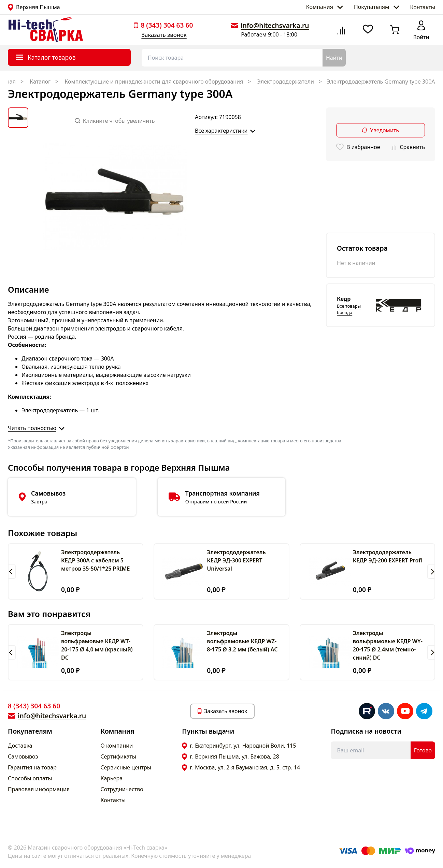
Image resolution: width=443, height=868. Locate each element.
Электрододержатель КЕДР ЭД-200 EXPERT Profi (388, 556)
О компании (117, 746)
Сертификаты (118, 756)
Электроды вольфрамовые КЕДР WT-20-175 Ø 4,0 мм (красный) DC (97, 645)
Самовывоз (23, 756)
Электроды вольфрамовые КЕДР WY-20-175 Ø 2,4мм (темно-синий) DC (388, 645)
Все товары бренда (349, 309)
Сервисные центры (126, 767)
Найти (334, 58)
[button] (12, 572)
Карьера (112, 778)
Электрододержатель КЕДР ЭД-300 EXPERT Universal (236, 560)
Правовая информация (39, 789)
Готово (423, 750)
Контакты (423, 7)
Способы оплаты (30, 778)
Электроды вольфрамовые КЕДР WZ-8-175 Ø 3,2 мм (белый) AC (242, 641)
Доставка (20, 746)
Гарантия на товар (32, 767)
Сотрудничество (122, 789)
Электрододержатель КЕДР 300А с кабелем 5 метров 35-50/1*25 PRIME (95, 560)
